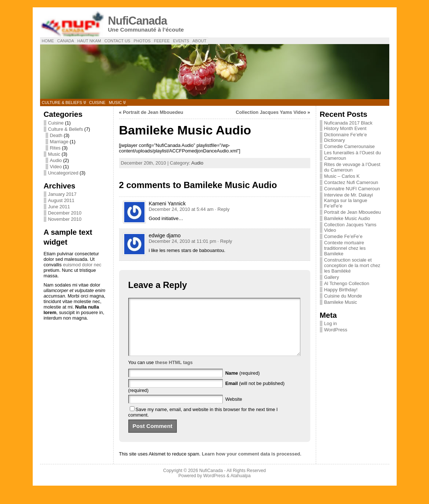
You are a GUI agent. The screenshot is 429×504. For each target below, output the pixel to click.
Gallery (332, 277)
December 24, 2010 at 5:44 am (181, 209)
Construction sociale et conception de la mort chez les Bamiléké (352, 265)
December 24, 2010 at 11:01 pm (183, 241)
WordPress (336, 330)
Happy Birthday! (341, 290)
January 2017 (62, 194)
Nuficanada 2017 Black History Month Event (348, 126)
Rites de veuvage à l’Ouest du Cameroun (352, 167)
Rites (55, 148)
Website (234, 410)
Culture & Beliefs (62, 102)
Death (56, 135)
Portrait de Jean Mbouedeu (153, 112)
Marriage (59, 142)
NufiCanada (138, 21)
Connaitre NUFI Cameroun (352, 189)
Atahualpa (241, 487)
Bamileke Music (341, 302)
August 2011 (61, 200)
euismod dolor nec (82, 265)
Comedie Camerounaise (350, 146)
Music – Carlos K (342, 176)
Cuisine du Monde (343, 296)
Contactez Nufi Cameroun (351, 182)
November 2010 (65, 219)
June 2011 (59, 207)
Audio (56, 160)
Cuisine (97, 102)
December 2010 (65, 213)
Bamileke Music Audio (347, 218)
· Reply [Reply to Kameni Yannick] (222, 209)
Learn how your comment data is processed (251, 465)
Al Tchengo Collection (347, 283)
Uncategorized (63, 173)
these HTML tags (174, 373)
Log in (331, 323)
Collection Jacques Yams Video (271, 112)
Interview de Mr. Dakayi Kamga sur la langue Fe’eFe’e (349, 200)
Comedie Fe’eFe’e (344, 236)
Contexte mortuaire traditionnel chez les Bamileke (345, 248)
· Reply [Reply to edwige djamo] (225, 241)
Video (56, 167)
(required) (243, 384)
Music (115, 102)
